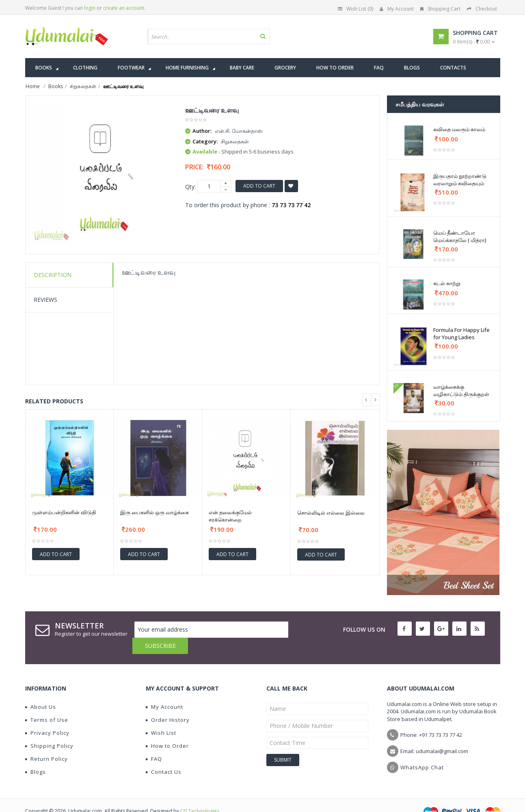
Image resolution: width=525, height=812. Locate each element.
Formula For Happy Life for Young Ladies (461, 333)
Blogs (36, 756)
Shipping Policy (49, 730)
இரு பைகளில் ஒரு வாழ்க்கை (154, 512)
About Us (41, 691)
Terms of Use (47, 704)
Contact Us (164, 756)
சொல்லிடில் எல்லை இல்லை (331, 513)
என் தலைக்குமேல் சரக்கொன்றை (230, 516)
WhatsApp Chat (422, 751)
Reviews (45, 300)
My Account (397, 9)
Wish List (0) (355, 9)
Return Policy (46, 743)
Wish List (161, 717)
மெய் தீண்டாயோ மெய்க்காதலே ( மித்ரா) (460, 236)
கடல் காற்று (447, 283)
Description (53, 275)
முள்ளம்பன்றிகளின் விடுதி (64, 512)
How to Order (167, 730)
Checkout (482, 9)
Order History (168, 704)
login (90, 8)
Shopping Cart (440, 9)
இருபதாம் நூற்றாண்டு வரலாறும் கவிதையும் (460, 180)
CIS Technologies (200, 795)
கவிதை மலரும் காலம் (459, 129)
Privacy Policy (47, 717)
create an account (124, 8)
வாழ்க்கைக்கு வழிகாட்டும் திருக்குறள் (461, 390)
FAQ (154, 743)
